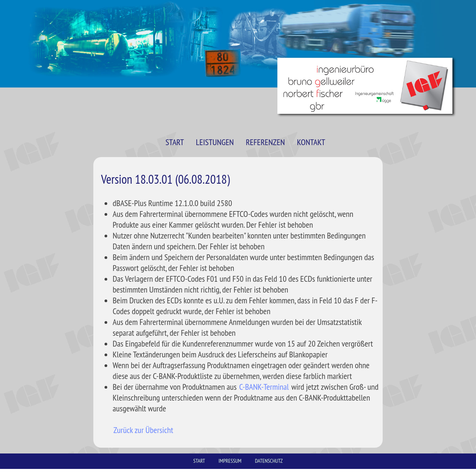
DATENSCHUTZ (269, 461)
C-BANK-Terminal (264, 387)
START (175, 142)
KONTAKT (311, 142)
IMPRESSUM (230, 461)
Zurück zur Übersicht (143, 430)
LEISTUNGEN (215, 142)
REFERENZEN (265, 142)
